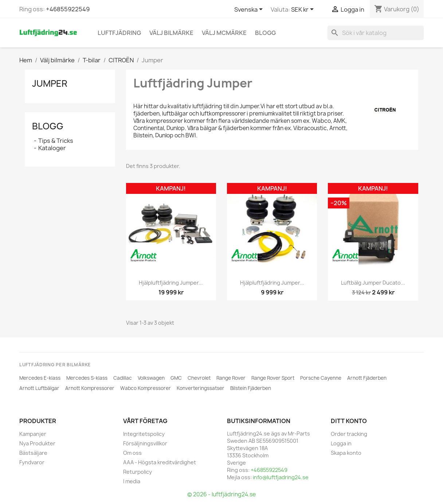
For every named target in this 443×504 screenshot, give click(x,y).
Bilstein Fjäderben (251, 388)
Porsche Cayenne (321, 378)
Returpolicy (138, 472)
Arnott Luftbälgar (39, 388)
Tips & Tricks (56, 141)
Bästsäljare (33, 453)
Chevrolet (199, 378)
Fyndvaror (32, 462)
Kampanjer (33, 434)
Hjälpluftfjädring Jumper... (171, 283)
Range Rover (231, 378)
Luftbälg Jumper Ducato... (373, 283)
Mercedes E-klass (40, 378)
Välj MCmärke (224, 33)
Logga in (341, 443)
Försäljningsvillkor (145, 443)
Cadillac (123, 378)
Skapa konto (346, 453)
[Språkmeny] (250, 10)
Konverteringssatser (201, 388)
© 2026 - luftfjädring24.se (221, 494)
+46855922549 (68, 9)
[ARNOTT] (144, 255)
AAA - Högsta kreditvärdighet (160, 462)
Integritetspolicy (144, 434)
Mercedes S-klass (87, 378)
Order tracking (349, 434)
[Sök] (376, 33)
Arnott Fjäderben (367, 378)
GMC (176, 378)
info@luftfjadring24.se (281, 477)
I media (132, 481)
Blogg (265, 33)
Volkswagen (151, 378)
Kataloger (52, 148)
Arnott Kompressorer (90, 388)
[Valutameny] (304, 10)
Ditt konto (349, 421)
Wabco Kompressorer (146, 388)
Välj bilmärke (171, 33)
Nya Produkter (37, 443)
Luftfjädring (119, 33)
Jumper (50, 83)
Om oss (132, 453)
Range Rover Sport (273, 378)
